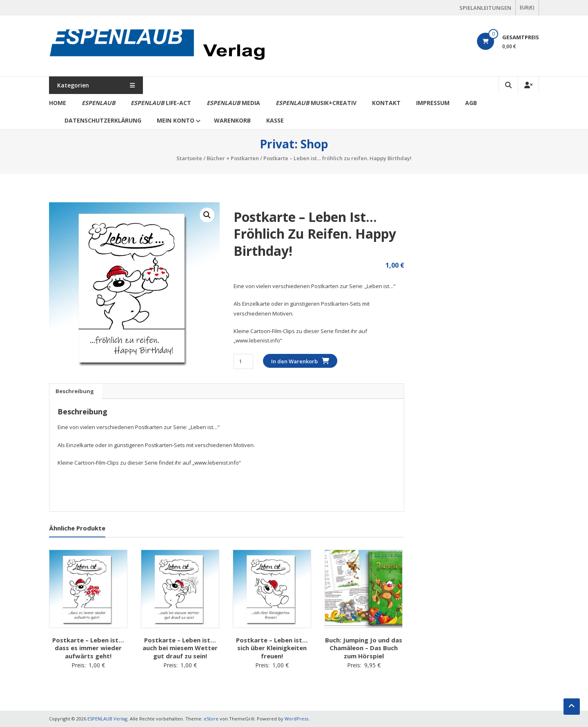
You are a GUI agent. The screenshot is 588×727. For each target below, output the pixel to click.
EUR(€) (527, 8)
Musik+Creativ (316, 103)
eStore (211, 719)
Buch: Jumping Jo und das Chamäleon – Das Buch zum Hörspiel (364, 648)
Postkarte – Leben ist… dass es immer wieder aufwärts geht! (88, 648)
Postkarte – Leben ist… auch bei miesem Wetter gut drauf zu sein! (180, 648)
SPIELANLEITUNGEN (485, 8)
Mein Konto (176, 120)
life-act (161, 103)
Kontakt (386, 103)
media (233, 103)
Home (58, 103)
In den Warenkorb (294, 361)
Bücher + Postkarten (233, 158)
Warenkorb (232, 120)
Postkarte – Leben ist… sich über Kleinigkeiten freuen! (272, 648)
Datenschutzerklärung (103, 120)
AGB (471, 103)
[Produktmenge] (243, 361)
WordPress (296, 719)
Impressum (433, 103)
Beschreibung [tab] (75, 391)
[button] (207, 215)
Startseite (189, 158)
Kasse (275, 120)
